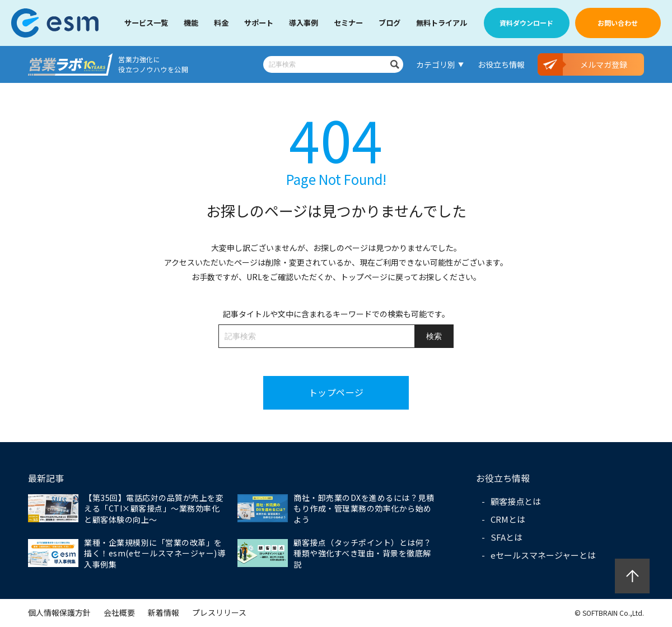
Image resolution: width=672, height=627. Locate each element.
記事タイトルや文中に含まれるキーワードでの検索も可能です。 (336, 314)
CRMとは (508, 519)
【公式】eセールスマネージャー (55, 23)
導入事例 (304, 23)
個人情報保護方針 (59, 612)
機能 (191, 23)
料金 (221, 23)
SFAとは (507, 537)
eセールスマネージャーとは (543, 555)
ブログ (389, 23)
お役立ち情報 (501, 64)
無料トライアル (442, 23)
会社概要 (119, 612)
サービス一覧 (146, 23)
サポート (259, 23)
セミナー (348, 23)
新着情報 (164, 612)
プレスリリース (219, 612)
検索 (395, 64)
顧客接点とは (516, 501)
